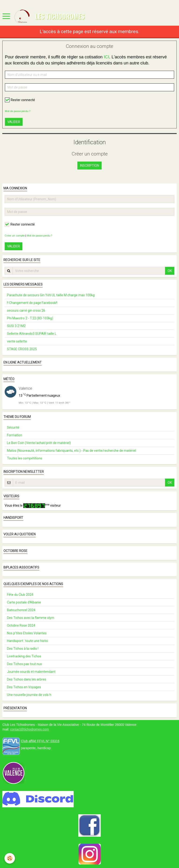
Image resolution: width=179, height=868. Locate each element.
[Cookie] (10, 858)
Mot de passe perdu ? (18, 111)
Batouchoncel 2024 (21, 610)
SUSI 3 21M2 (16, 326)
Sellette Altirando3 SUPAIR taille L (32, 334)
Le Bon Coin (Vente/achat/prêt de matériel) (39, 443)
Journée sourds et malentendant (31, 672)
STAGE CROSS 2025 (22, 349)
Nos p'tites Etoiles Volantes (27, 633)
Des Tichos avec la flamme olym (31, 618)
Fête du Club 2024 (20, 595)
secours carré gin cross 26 (26, 311)
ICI (106, 57)
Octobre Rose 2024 (21, 625)
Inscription (89, 166)
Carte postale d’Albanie (24, 602)
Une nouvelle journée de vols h (29, 695)
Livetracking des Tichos (24, 656)
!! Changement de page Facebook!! (32, 303)
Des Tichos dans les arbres (27, 679)
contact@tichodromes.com (29, 729)
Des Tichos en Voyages (24, 687)
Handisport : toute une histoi (28, 641)
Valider (14, 122)
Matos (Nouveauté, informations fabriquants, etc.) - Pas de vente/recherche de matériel (72, 451)
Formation (15, 435)
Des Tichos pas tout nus (24, 664)
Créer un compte (15, 236)
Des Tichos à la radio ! (23, 649)
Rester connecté (20, 100)
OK (170, 271)
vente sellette (17, 341)
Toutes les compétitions (25, 458)
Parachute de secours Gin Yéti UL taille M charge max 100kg (51, 295)
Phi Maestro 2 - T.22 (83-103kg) (30, 318)
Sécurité (13, 427)
